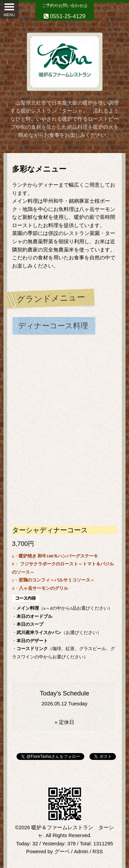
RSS (98, 852)
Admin (81, 852)
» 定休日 (64, 722)
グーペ (62, 852)
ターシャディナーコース (50, 530)
